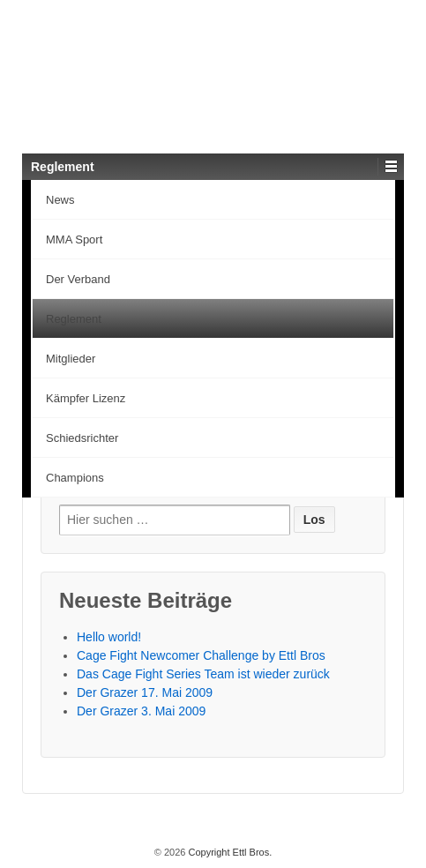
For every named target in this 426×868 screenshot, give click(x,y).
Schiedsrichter (82, 438)
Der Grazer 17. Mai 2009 (145, 692)
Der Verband (78, 279)
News (60, 200)
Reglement (74, 319)
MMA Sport (74, 239)
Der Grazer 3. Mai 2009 (141, 711)
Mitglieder (71, 359)
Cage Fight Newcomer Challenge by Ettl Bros (201, 655)
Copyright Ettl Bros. (228, 852)
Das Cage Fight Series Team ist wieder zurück (203, 674)
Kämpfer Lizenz (86, 398)
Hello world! (109, 637)
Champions (75, 478)
